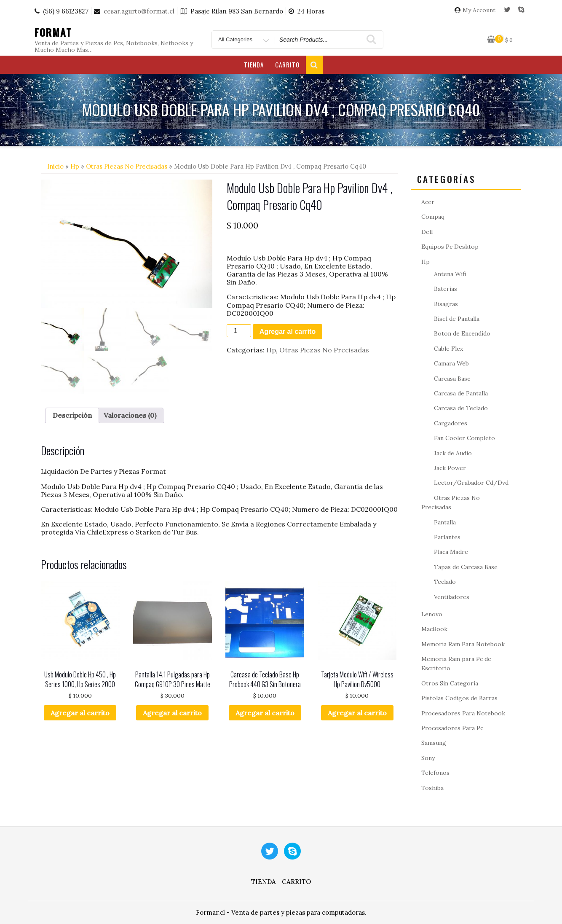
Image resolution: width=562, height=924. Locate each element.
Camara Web (451, 363)
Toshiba (432, 788)
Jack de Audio (453, 453)
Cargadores (451, 423)
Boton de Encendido (462, 333)
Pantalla (445, 522)
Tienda (254, 64)
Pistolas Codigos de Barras (459, 698)
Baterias (446, 289)
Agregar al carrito (288, 332)
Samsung (434, 743)
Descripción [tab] (72, 415)
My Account (479, 10)
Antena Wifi (450, 274)
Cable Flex (448, 349)
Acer (428, 202)
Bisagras (446, 304)
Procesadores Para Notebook (463, 713)
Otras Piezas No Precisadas (127, 166)
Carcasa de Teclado (461, 408)
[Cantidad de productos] (239, 331)
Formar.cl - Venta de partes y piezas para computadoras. (281, 912)
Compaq (433, 217)
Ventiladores (452, 597)
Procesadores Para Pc (452, 728)
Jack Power (450, 468)
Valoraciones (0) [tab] (130, 415)
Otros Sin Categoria (450, 683)
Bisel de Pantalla (457, 319)
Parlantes (447, 537)
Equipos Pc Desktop (450, 247)
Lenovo (432, 614)
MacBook (434, 629)
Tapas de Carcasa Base (466, 567)
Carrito (287, 64)
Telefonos (435, 773)
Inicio (55, 166)
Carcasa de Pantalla (461, 393)
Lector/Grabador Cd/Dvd (471, 483)
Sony (428, 758)
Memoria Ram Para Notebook (463, 644)
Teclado (445, 582)
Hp (75, 166)
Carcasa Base (452, 379)
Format (53, 32)
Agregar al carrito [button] (80, 713)
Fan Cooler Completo (464, 438)
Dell (427, 232)
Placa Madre (451, 552)
